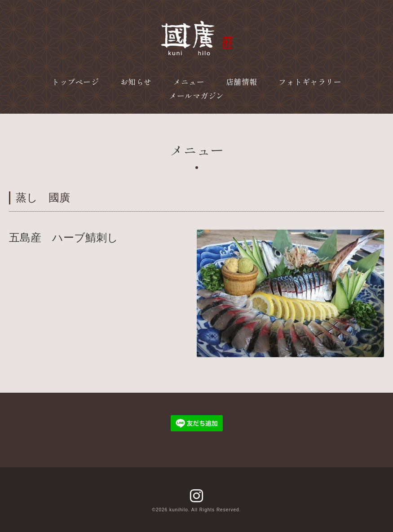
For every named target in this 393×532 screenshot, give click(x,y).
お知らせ (136, 82)
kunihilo (179, 510)
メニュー (189, 82)
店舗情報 (242, 82)
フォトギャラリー (310, 82)
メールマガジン (196, 95)
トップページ (75, 82)
